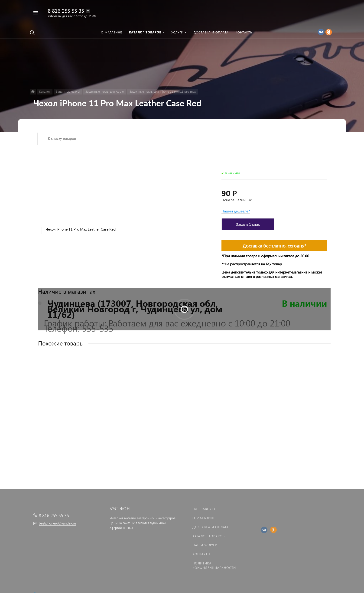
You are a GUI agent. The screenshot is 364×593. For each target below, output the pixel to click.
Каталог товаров (209, 536)
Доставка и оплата (211, 527)
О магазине (204, 518)
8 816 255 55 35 (66, 11)
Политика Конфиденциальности (214, 565)
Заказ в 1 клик (248, 224)
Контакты (201, 554)
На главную (204, 509)
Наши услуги (205, 545)
